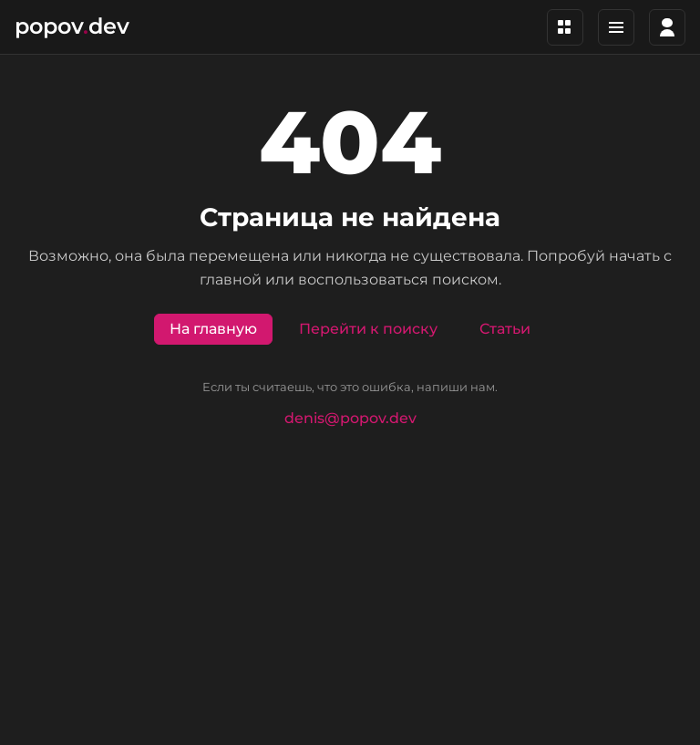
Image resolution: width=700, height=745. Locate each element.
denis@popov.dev (350, 418)
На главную (213, 329)
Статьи (505, 329)
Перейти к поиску (368, 329)
